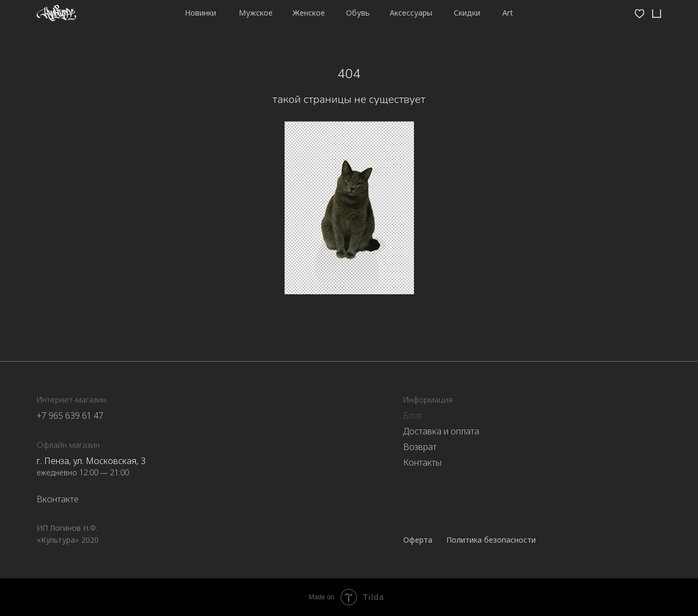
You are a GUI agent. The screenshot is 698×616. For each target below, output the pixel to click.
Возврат (420, 447)
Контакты (422, 462)
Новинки (201, 13)
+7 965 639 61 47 (70, 416)
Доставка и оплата (441, 431)
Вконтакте (58, 499)
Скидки (467, 13)
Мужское (256, 13)
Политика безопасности (491, 540)
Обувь (358, 13)
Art (508, 13)
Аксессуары (411, 13)
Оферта (418, 540)
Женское (309, 13)
